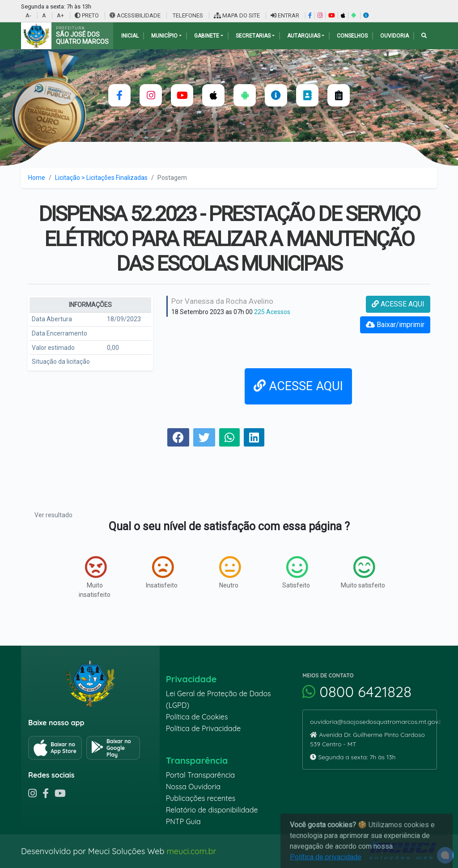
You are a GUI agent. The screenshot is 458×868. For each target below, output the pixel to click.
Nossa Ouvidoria (193, 787)
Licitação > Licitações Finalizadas (101, 178)
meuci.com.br (191, 851)
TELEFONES (187, 15)
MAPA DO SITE (237, 15)
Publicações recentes (201, 798)
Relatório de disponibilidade (212, 810)
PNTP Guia (183, 821)
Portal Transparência (200, 775)
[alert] (445, 855)
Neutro (230, 572)
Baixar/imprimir (395, 325)
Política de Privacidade (204, 728)
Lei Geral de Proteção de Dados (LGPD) (218, 699)
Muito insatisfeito (95, 577)
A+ (60, 15)
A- (28, 15)
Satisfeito (296, 572)
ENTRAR (285, 15)
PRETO (87, 15)
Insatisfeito (162, 572)
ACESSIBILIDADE (136, 15)
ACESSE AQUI (398, 304)
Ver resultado (53, 515)
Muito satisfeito (363, 572)
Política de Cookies (197, 717)
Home (37, 178)
